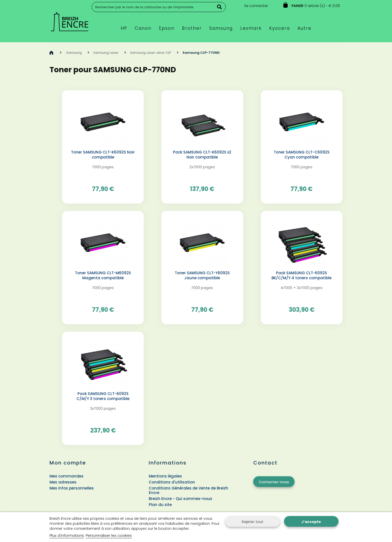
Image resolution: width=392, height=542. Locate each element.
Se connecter (256, 6)
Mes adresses (63, 482)
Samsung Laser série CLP (150, 53)
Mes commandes (66, 476)
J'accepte (311, 522)
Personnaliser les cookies (109, 535)
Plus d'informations (67, 535)
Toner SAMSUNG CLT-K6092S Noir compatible (103, 155)
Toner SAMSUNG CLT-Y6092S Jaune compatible (202, 275)
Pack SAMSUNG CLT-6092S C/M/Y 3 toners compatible (103, 396)
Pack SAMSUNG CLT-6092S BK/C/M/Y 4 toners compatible (301, 275)
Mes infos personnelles (72, 488)
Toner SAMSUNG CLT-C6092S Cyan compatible (302, 155)
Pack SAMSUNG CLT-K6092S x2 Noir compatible (202, 155)
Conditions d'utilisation (172, 482)
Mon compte (68, 463)
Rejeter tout (252, 522)
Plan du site (160, 505)
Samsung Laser (106, 53)
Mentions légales (165, 476)
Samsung (74, 53)
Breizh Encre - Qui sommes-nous (180, 499)
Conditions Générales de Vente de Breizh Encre (188, 490)
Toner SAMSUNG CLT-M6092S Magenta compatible (103, 275)
